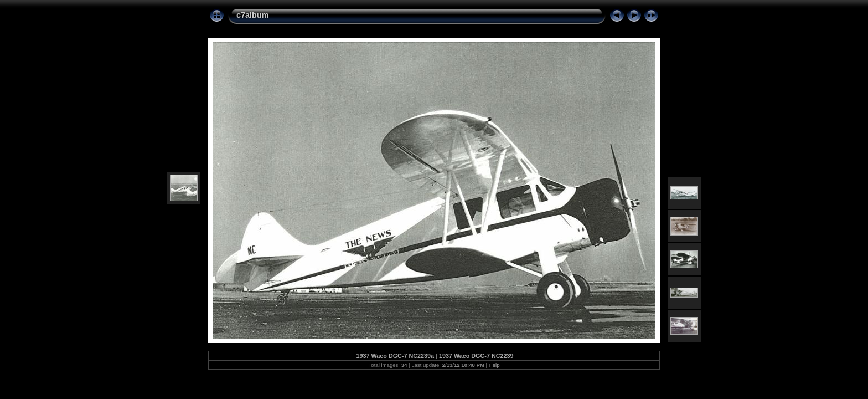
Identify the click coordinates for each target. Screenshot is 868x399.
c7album (252, 15)
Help (494, 365)
